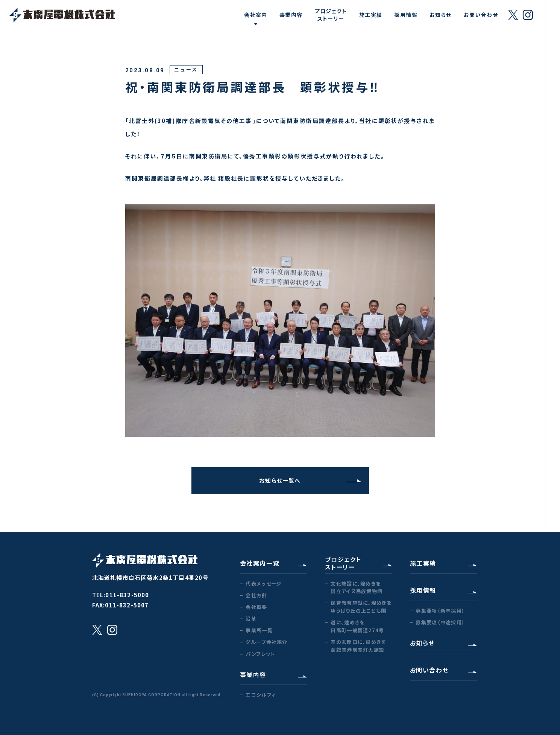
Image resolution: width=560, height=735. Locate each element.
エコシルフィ (261, 695)
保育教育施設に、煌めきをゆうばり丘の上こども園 (361, 607)
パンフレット (260, 654)
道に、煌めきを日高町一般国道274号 (357, 626)
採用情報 (406, 15)
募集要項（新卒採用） (440, 611)
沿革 (251, 619)
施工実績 (371, 15)
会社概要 (256, 607)
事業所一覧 (259, 630)
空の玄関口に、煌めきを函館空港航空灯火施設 (358, 646)
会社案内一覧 (273, 563)
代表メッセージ (263, 584)
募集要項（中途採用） (440, 622)
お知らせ (441, 15)
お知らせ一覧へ (310, 480)
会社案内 (256, 15)
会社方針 (256, 595)
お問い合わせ (481, 15)
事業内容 (291, 15)
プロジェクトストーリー (331, 15)
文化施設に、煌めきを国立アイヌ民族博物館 (357, 587)
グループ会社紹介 (266, 642)
